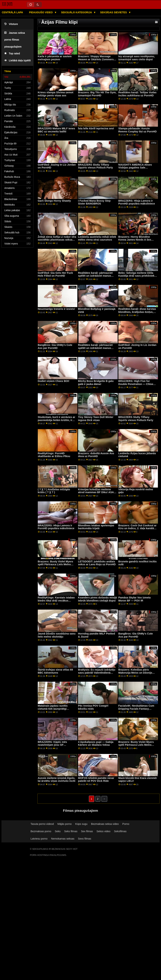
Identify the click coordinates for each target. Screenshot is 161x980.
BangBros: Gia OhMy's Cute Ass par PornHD (55, 346)
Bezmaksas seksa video (105, 824)
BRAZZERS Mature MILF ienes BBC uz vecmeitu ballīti (56, 130)
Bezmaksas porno (41, 831)
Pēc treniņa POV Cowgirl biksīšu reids (93, 707)
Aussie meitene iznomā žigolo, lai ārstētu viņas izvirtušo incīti (57, 780)
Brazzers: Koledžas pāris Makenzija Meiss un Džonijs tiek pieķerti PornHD (135, 673)
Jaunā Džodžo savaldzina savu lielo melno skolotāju (57, 635)
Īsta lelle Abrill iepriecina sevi (96, 128)
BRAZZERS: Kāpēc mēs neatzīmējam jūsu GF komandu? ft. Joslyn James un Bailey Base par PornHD (57, 746)
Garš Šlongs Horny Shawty (54, 201)
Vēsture (11, 24)
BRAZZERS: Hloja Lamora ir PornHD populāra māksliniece (137, 202)
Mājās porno (64, 824)
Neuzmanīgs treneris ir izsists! (56, 309)
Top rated (12, 54)
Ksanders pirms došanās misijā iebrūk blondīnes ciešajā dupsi (97, 599)
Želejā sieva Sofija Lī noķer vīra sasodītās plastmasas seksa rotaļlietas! (57, 240)
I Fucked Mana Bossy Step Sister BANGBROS (94, 202)
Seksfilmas (120, 831)
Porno (126, 824)
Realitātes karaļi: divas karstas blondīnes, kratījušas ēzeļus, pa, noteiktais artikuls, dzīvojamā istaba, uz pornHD (137, 313)
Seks (58, 831)
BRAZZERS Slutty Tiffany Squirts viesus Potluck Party (96, 166)
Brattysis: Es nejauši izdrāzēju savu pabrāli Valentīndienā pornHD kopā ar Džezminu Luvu (97, 674)
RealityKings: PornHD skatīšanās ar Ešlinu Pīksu (54, 455)
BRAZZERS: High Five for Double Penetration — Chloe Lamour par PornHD (136, 384)
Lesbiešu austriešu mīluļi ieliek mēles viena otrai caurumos (97, 238)
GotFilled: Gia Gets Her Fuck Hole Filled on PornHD (55, 274)
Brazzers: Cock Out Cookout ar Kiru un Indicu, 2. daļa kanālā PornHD (137, 528)
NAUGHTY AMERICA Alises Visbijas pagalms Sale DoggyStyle (135, 168)
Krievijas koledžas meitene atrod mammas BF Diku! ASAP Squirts (97, 492)
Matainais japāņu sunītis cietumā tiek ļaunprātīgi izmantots (53, 709)
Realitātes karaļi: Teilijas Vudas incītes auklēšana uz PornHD (137, 94)
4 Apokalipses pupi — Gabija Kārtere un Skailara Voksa (96, 743)
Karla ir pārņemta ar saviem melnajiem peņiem (55, 58)
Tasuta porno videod (42, 824)
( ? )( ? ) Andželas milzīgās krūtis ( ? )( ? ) (54, 491)
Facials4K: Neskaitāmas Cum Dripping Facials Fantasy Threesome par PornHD (136, 709)
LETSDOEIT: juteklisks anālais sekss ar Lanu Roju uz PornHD (97, 563)
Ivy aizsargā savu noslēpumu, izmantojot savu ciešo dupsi (137, 58)
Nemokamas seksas (63, 839)
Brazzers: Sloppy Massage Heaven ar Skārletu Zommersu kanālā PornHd (97, 59)
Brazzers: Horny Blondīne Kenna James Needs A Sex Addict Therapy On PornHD (135, 240)
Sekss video (103, 831)
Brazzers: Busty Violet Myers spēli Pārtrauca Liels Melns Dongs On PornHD (55, 564)
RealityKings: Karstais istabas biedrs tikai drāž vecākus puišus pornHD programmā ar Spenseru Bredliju (56, 602)
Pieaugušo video (41, 12)
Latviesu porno (39, 839)
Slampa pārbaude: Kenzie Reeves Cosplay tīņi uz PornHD (138, 130)
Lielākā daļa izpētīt (18, 61)
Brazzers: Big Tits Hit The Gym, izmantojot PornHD (97, 94)
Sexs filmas (84, 839)
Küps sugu (81, 824)
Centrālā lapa (12, 12)
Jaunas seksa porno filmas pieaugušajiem (15, 40)
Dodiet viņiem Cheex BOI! (54, 381)
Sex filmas (87, 831)
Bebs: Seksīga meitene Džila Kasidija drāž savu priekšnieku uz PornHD (137, 276)
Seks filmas (71, 831)
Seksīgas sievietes (114, 12)
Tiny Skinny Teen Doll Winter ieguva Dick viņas (96, 419)
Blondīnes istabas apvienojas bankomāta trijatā (96, 527)
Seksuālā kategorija (77, 12)
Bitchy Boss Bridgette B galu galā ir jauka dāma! (96, 383)
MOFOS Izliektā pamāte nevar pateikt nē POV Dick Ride (96, 780)
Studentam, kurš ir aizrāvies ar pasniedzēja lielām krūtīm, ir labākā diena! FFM (56, 420)
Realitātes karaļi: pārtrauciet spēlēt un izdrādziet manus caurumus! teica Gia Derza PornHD (95, 277)
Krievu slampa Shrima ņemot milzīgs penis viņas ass (56, 94)
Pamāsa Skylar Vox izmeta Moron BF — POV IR (134, 599)
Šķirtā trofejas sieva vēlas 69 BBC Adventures (55, 671)
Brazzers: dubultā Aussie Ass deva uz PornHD (96, 455)
